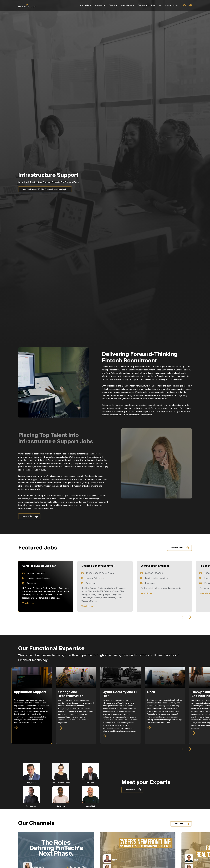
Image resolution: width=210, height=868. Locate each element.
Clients (112, 5)
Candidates (126, 5)
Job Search (100, 5)
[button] (190, 617)
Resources (156, 5)
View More (179, 824)
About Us (85, 5)
